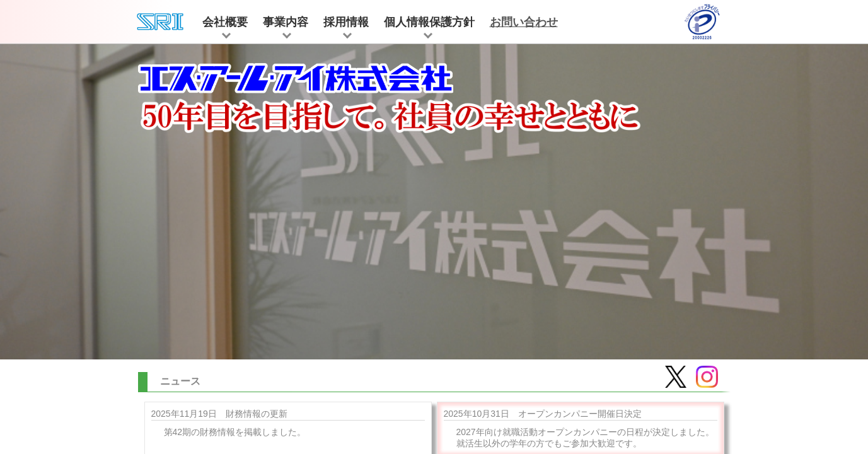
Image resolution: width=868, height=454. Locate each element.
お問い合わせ (524, 22)
